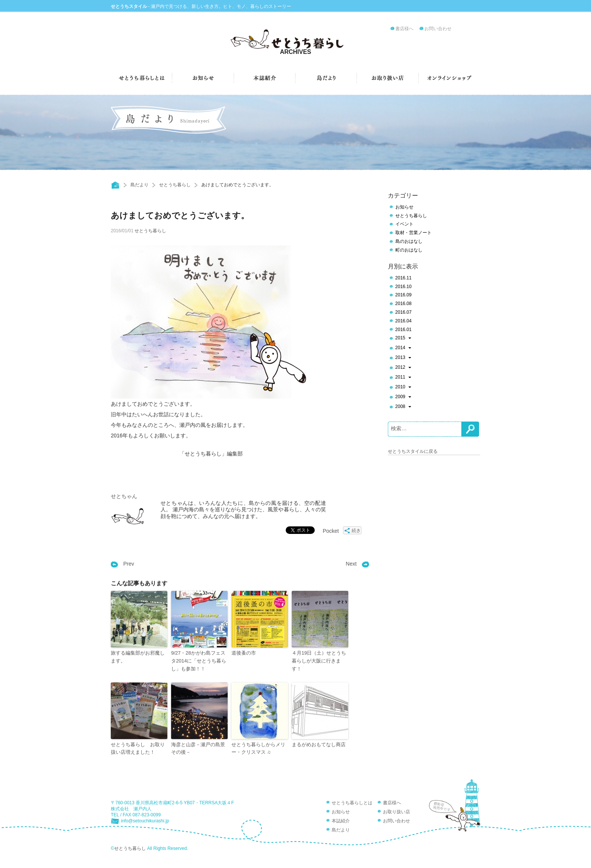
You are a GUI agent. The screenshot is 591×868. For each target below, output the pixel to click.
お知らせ (404, 207)
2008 (403, 407)
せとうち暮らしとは (352, 803)
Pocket (331, 531)
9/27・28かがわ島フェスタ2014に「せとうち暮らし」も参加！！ (199, 661)
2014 (403, 348)
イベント (404, 224)
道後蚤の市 (244, 653)
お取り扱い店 (397, 812)
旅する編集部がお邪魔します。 (138, 657)
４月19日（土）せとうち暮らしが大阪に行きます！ (319, 661)
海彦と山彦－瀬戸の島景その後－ (198, 748)
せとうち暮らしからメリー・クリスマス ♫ (258, 748)
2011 (403, 378)
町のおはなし (409, 250)
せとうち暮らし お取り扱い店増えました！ (138, 748)
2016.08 (403, 304)
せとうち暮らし (175, 185)
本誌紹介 (341, 821)
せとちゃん (124, 496)
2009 (403, 397)
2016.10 (403, 287)
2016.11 (403, 278)
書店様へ (404, 29)
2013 (403, 358)
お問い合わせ (438, 29)
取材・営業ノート (413, 233)
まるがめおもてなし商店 (319, 745)
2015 (403, 339)
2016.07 (403, 312)
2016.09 (403, 295)
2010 (403, 388)
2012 (403, 368)
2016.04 (403, 321)
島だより (139, 185)
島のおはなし (409, 241)
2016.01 (403, 330)
